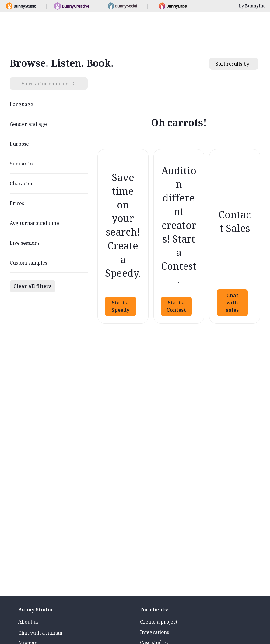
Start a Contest (176, 306)
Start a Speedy (120, 306)
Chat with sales (232, 303)
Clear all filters (33, 286)
